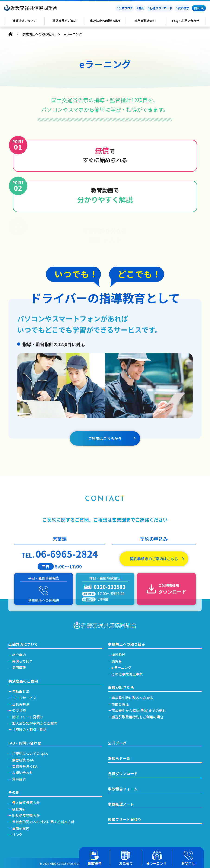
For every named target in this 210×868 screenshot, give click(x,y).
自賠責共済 (22, 703)
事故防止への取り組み (38, 34)
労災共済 (20, 709)
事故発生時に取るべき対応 (134, 696)
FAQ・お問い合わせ (25, 741)
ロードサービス (25, 696)
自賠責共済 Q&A (26, 765)
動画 (141, 8)
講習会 (118, 660)
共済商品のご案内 (23, 679)
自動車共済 (22, 690)
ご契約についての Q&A (31, 752)
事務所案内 (22, 827)
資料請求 (184, 8)
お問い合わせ (23, 771)
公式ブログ (126, 8)
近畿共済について (23, 642)
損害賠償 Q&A (24, 758)
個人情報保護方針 (27, 802)
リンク (18, 833)
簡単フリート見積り (29, 715)
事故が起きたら (121, 686)
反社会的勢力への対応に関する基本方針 (44, 821)
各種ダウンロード (161, 8)
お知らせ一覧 (119, 757)
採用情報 (20, 666)
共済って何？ (23, 660)
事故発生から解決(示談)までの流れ (140, 709)
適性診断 (120, 653)
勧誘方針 (20, 808)
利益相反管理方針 (27, 814)
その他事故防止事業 (128, 672)
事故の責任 (121, 703)
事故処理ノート (121, 803)
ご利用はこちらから (105, 447)
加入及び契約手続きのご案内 (36, 722)
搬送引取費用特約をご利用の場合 (139, 715)
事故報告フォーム (123, 788)
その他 (14, 791)
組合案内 (20, 653)
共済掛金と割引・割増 (30, 728)
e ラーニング (123, 666)
